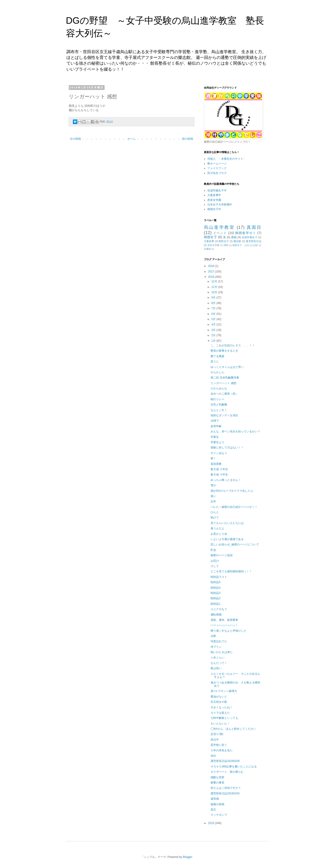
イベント (220, 233)
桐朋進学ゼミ (246, 233)
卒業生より (217, 442)
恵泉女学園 (214, 200)
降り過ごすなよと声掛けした (228, 631)
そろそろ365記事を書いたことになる (234, 767)
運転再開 (216, 615)
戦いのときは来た (222, 652)
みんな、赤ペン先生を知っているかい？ (235, 431)
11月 (215, 287)
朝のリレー (217, 399)
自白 (213, 756)
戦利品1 (216, 604)
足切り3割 (217, 734)
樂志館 (237, 241)
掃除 (226, 245)
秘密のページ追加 (222, 555)
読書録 (207, 249)
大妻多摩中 (214, 195)
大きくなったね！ (222, 707)
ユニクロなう (219, 609)
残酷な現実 (217, 777)
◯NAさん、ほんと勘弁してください (233, 729)
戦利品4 (216, 588)
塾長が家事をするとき (224, 351)
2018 (211, 266)
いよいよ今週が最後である (227, 539)
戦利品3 (216, 593)
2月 (214, 335)
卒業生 (215, 437)
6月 (214, 314)
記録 (255, 245)
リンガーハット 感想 (223, 383)
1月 (214, 341)
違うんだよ (217, 528)
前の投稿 (188, 139)
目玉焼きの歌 (219, 702)
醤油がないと (219, 697)
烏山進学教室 (219, 227)
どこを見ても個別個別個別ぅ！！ (231, 571)
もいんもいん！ (220, 723)
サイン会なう (219, 453)
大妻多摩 (209, 241)
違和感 (215, 799)
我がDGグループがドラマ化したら (232, 491)
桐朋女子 (211, 237)
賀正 (213, 810)
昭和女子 (224, 241)
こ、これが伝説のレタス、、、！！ (233, 345)
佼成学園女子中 (217, 191)
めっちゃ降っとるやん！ (226, 480)
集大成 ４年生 (219, 475)
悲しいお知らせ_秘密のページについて (235, 544)
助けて (215, 518)
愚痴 (234, 237)
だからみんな (219, 388)
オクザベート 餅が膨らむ (227, 772)
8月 (214, 303)
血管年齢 (216, 426)
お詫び (215, 561)
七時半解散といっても (224, 718)
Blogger (187, 857)
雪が (213, 485)
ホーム (131, 139)
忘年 (213, 501)
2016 (211, 277)
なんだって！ (219, 663)
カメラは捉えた (220, 713)
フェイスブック (217, 168)
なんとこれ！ (219, 410)
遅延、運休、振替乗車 (224, 620)
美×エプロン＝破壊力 (224, 691)
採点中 (215, 740)
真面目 (254, 227)
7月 (214, 308)
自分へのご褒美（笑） (224, 394)
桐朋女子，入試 (241, 245)
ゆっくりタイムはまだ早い (227, 367)
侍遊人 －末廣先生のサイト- (226, 159)
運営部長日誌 (253, 241)
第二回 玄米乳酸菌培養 (225, 378)
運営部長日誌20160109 (225, 761)
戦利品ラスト (219, 577)
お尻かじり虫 (219, 534)
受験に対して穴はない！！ (227, 448)
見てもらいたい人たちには (227, 523)
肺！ (213, 458)
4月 (214, 324)
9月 (214, 298)
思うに (215, 362)
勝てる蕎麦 (217, 356)
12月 (215, 281)
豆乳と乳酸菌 (219, 405)
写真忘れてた (219, 641)
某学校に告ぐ (219, 745)
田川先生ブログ (217, 173)
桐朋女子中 (214, 209)
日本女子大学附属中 (220, 205)
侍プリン (216, 647)
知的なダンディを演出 (224, 415)
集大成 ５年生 (219, 469)
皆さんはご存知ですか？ (226, 788)
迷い (213, 496)
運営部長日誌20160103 (225, 793)
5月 (214, 319)
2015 (211, 823)
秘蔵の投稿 (217, 804)
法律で (215, 421)
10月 (215, 292)
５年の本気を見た (222, 750)
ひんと (215, 512)
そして (215, 566)
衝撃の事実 (217, 783)
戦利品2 (216, 598)
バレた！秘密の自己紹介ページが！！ (234, 507)
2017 (211, 272)
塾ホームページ (217, 164)
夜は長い (216, 668)
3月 (214, 330)
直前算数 (216, 464)
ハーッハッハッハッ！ (224, 625)
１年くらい (217, 658)
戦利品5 (216, 582)
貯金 (213, 550)
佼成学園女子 (250, 237)
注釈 (213, 636)
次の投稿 (75, 139)
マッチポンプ (219, 815)
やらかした (217, 372)
